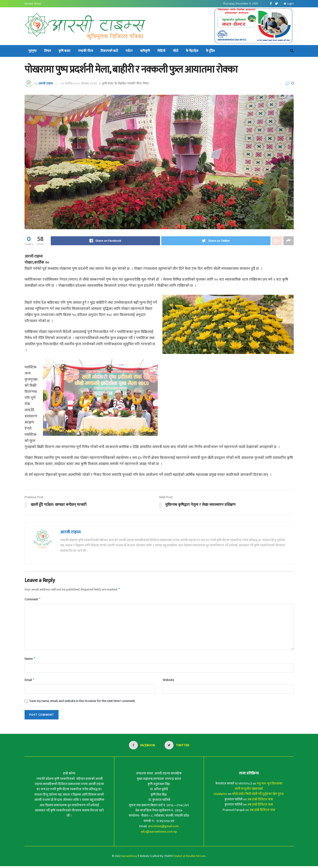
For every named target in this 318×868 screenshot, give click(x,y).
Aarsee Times (33, 4)
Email (30, 682)
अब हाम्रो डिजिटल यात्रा (260, 801)
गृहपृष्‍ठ (32, 51)
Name (30, 660)
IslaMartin (220, 796)
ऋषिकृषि (145, 51)
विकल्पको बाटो (109, 51)
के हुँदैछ (210, 51)
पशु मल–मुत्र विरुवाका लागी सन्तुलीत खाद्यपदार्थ (259, 788)
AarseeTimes (129, 858)
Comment (33, 600)
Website (168, 681)
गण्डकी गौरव (85, 51)
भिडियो (161, 51)
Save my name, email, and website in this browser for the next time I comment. (82, 703)
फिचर (146, 83)
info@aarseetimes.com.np (159, 833)
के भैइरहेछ (192, 51)
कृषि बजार (64, 51)
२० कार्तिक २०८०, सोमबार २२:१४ (79, 83)
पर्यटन (129, 51)
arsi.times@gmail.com (163, 828)
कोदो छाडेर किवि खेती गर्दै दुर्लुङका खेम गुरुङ (258, 796)
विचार (48, 51)
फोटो (176, 51)
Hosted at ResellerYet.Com (190, 858)
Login (289, 4)
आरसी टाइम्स (46, 83)
